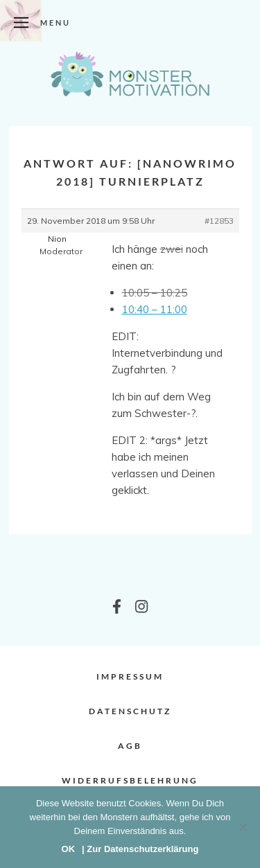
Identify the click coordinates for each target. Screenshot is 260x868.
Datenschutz (130, 711)
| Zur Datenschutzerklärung (140, 849)
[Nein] (243, 827)
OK (69, 849)
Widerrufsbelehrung (130, 780)
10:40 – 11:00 (155, 309)
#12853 (219, 221)
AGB (130, 746)
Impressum (130, 676)
